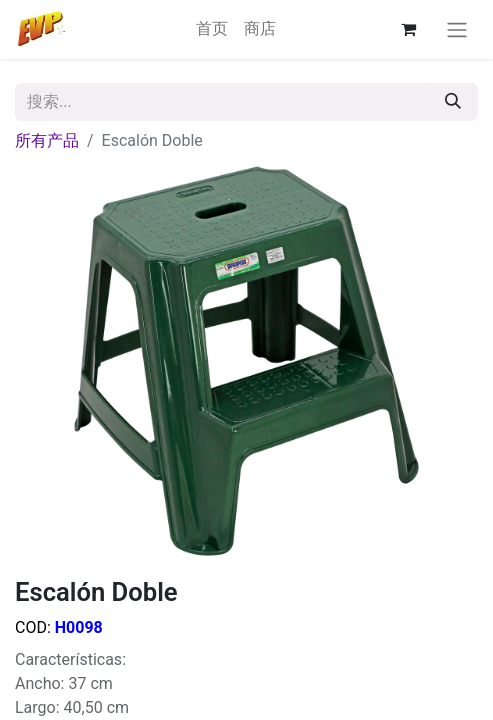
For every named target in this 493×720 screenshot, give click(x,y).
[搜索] (453, 102)
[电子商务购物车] (408, 29)
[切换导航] (457, 29)
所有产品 (47, 140)
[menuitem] (212, 29)
